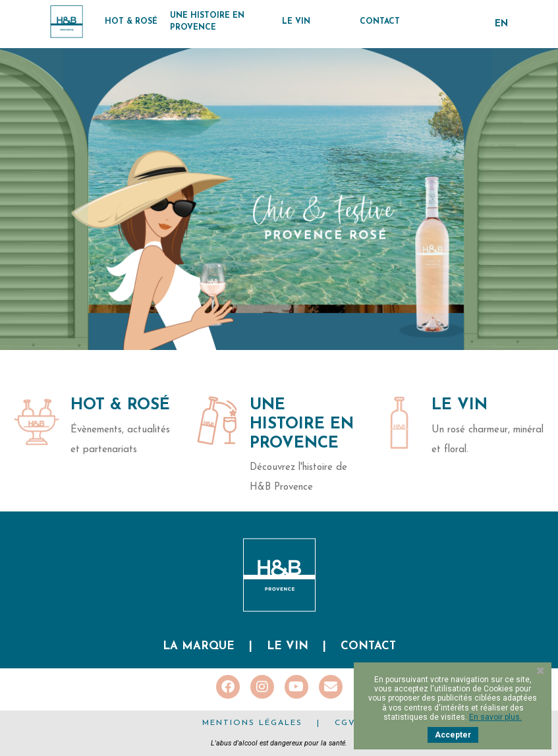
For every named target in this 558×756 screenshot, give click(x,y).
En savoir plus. (495, 717)
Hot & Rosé (120, 405)
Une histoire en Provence (302, 424)
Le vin (288, 646)
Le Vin (460, 405)
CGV (345, 723)
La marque (199, 646)
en (501, 24)
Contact (368, 646)
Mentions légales (252, 723)
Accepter (453, 735)
